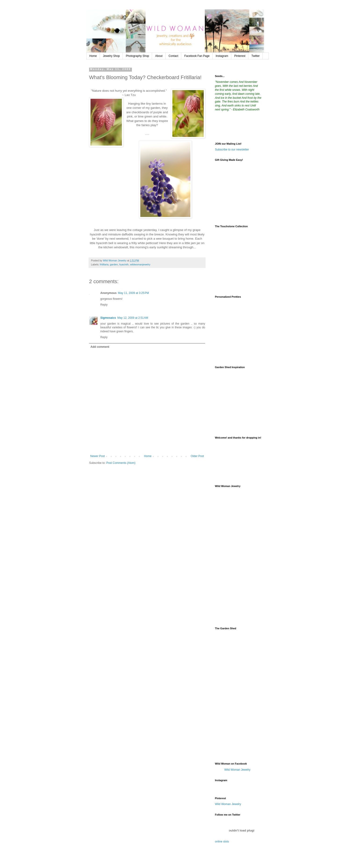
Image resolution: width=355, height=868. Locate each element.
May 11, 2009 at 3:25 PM (133, 293)
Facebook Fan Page (197, 56)
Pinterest (240, 56)
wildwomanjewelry (140, 264)
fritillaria (104, 264)
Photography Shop (137, 56)
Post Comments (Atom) (121, 463)
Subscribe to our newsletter (232, 150)
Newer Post (98, 456)
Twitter (255, 56)
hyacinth (124, 264)
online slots (222, 842)
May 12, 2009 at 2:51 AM (133, 318)
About (159, 56)
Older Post (197, 456)
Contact (173, 56)
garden (114, 264)
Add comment (100, 347)
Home (93, 56)
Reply (104, 305)
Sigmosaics (108, 318)
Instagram (222, 56)
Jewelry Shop (111, 56)
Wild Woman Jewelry (237, 770)
